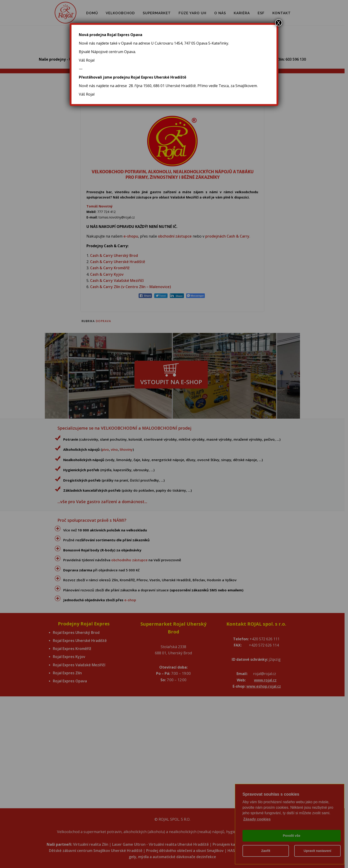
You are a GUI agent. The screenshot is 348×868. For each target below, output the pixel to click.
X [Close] (279, 23)
